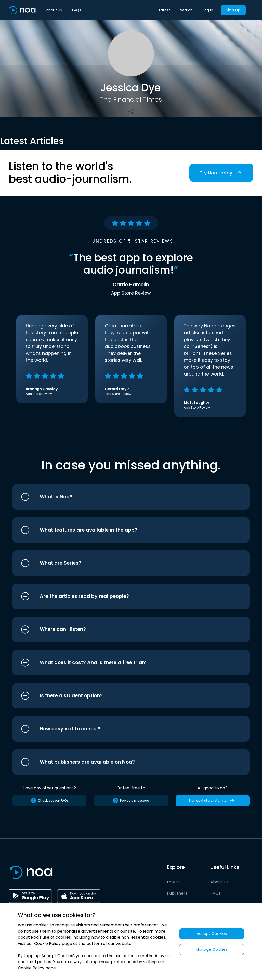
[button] (121, 497)
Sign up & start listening (212, 801)
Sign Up (233, 10)
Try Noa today (221, 173)
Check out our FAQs (49, 801)
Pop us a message (131, 801)
